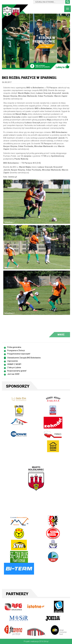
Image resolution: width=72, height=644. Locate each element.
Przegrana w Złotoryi (16, 350)
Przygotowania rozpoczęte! (19, 354)
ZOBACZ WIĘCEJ (45, 46)
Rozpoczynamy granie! (17, 371)
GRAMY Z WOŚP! (14, 364)
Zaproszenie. (13, 361)
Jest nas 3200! (13, 374)
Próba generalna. (14, 347)
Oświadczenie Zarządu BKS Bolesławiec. (24, 358)
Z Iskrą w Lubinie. (14, 368)
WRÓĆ (61, 335)
